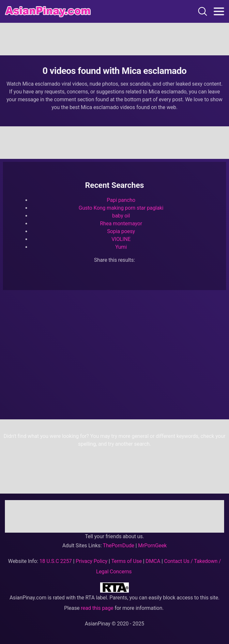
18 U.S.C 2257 (56, 561)
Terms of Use (127, 561)
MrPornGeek (152, 546)
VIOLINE (121, 239)
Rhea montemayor (121, 224)
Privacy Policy (92, 561)
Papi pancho (121, 200)
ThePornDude (118, 546)
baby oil (121, 216)
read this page (97, 608)
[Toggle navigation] (219, 11)
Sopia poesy (121, 231)
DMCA (153, 561)
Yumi (121, 247)
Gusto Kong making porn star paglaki (121, 208)
